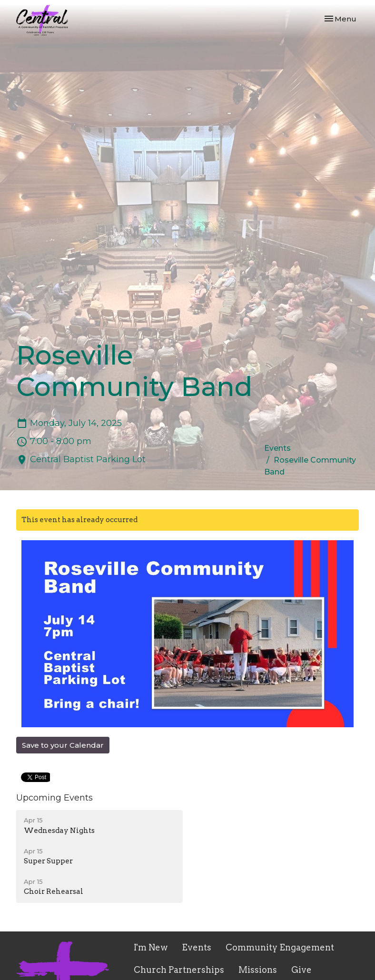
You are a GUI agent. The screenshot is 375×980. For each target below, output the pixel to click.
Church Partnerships (179, 970)
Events (277, 448)
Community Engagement (280, 947)
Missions (258, 970)
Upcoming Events (54, 798)
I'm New (151, 947)
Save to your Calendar (63, 745)
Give (301, 970)
